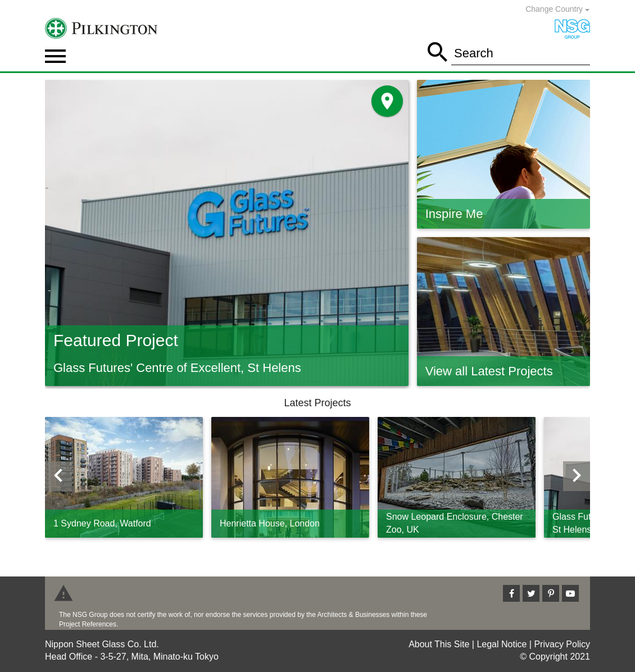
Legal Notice (502, 644)
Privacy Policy (562, 644)
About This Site (439, 644)
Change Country (557, 9)
